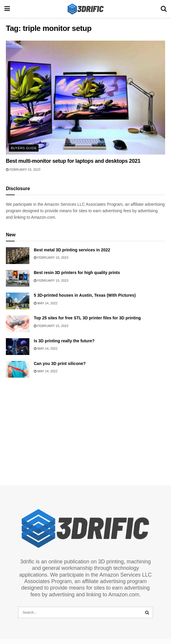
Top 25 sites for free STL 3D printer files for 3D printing (87, 318)
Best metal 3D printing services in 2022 (72, 250)
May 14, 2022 (46, 303)
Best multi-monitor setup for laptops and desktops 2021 (73, 161)
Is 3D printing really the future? (64, 341)
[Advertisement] (85, 429)
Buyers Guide (24, 148)
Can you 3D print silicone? (60, 364)
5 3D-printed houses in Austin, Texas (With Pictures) (85, 295)
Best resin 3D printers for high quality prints (77, 273)
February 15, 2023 (23, 170)
